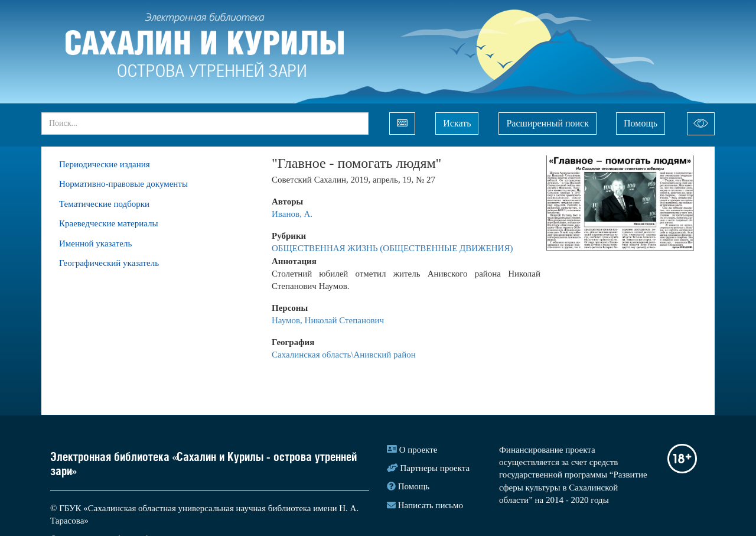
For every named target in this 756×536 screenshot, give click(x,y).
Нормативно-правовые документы (123, 184)
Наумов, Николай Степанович (328, 320)
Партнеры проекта (435, 468)
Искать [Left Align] (457, 123)
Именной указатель (95, 243)
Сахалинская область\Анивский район (344, 355)
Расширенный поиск (548, 123)
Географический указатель (109, 263)
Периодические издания (105, 164)
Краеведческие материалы (109, 223)
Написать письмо (431, 505)
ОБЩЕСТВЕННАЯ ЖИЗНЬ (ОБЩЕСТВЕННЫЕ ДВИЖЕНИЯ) (392, 248)
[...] (205, 124)
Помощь (641, 123)
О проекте (418, 450)
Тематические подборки (104, 204)
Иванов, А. (292, 214)
